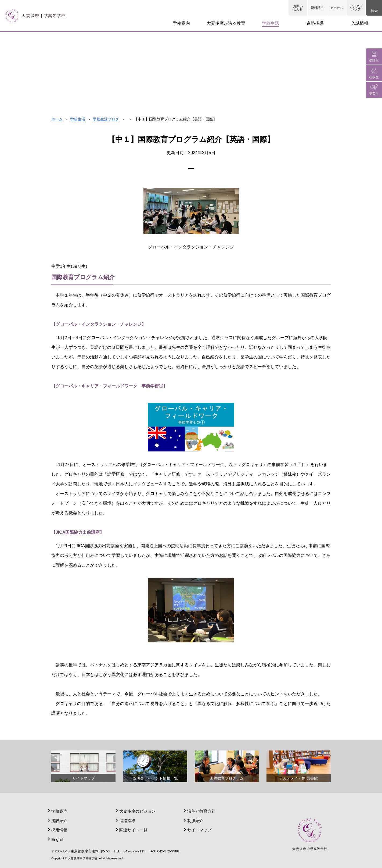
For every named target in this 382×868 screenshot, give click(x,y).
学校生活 (78, 119)
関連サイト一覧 (133, 830)
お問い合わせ (298, 8)
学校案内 (59, 811)
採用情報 (59, 830)
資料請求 (317, 8)
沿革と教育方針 (201, 811)
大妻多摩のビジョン (137, 811)
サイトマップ (199, 830)
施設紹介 (59, 821)
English (58, 839)
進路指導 (127, 821)
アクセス (337, 8)
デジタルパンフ (356, 8)
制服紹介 (195, 821)
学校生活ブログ (106, 119)
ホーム (57, 119)
